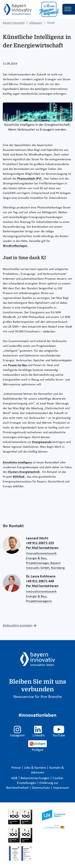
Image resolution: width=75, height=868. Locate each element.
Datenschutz (41, 788)
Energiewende (42, 442)
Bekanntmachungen (35, 778)
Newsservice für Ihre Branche (38, 697)
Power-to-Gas (18, 365)
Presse (16, 768)
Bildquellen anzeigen (18, 626)
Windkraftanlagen (15, 246)
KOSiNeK (19, 477)
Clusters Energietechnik (24, 472)
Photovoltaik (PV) (30, 179)
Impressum (61, 788)
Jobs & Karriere (35, 768)
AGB (15, 778)
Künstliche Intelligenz (18, 463)
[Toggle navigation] (69, 9)
